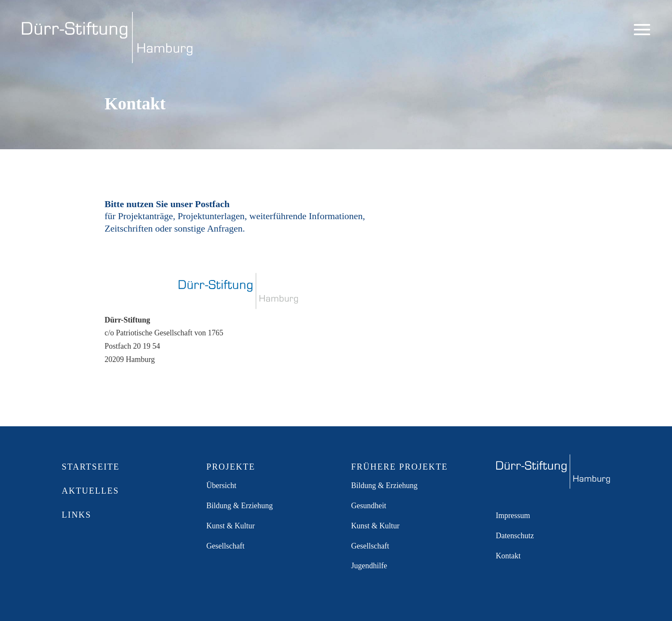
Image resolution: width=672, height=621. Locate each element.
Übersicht (222, 485)
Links (76, 515)
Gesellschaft (226, 546)
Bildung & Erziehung (240, 506)
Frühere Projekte (399, 467)
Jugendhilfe (369, 566)
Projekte (231, 467)
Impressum (513, 515)
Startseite (91, 467)
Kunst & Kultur (231, 526)
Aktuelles (90, 491)
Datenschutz (515, 536)
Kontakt (508, 556)
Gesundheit (369, 506)
